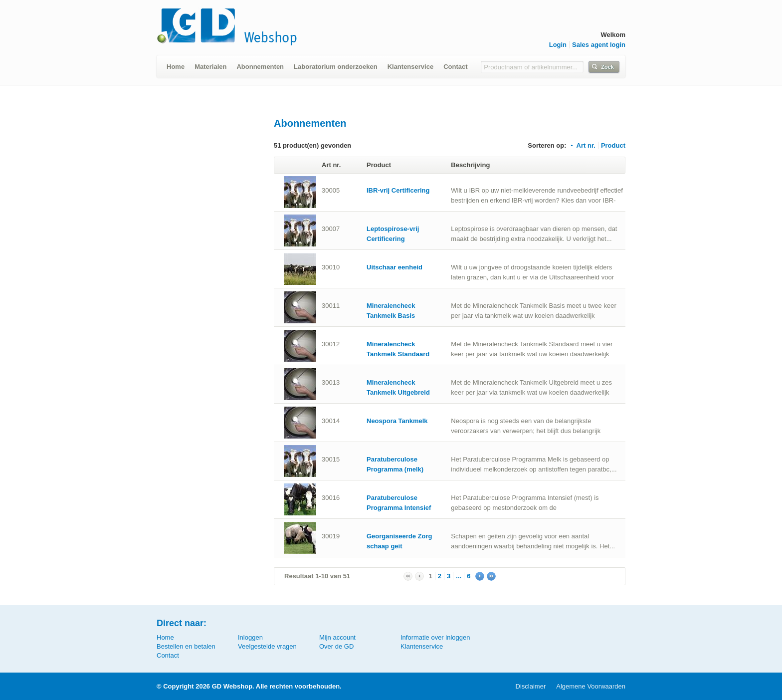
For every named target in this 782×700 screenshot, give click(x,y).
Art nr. (582, 145)
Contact (455, 67)
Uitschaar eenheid (394, 267)
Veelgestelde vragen (267, 646)
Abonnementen (260, 67)
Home (176, 67)
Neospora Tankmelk (397, 421)
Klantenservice (411, 67)
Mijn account (337, 637)
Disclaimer (531, 686)
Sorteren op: (547, 145)
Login (558, 45)
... (459, 576)
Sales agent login (599, 45)
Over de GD (336, 646)
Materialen (210, 67)
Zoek (607, 67)
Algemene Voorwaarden (591, 686)
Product (613, 145)
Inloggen (250, 637)
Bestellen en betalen (186, 646)
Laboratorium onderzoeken (336, 67)
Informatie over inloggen (435, 637)
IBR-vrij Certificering (398, 190)
